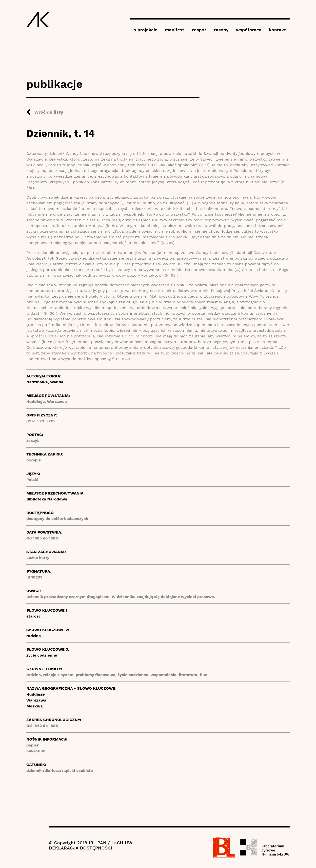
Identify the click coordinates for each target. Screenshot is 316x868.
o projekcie (145, 30)
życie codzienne (42, 655)
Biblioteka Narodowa (47, 499)
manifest (175, 30)
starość (34, 616)
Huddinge (36, 694)
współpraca (249, 30)
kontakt (277, 30)
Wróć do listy (49, 112)
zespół (199, 30)
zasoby (221, 30)
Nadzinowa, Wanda (45, 382)
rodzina (34, 636)
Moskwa (35, 706)
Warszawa (36, 700)
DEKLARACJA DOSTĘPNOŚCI (80, 848)
